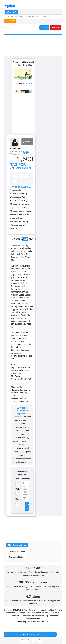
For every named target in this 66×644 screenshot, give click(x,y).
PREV (14, 239)
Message (26, 479)
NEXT (31, 239)
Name (17, 479)
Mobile (17, 489)
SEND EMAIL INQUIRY (22, 473)
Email (17, 499)
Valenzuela (16, 190)
